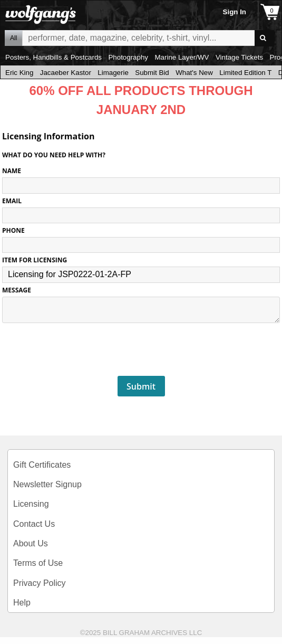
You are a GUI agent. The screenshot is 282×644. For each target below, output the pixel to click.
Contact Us (34, 524)
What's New (194, 73)
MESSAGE (17, 290)
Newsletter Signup (47, 484)
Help (22, 603)
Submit (141, 386)
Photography (128, 57)
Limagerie (113, 73)
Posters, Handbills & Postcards (54, 57)
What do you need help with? (54, 155)
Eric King (19, 73)
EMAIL (12, 201)
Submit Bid (152, 73)
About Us (31, 543)
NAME (12, 171)
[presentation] (141, 350)
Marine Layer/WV (182, 57)
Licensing (31, 504)
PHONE (13, 230)
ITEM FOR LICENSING (35, 260)
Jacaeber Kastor (66, 73)
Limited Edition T (245, 73)
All (13, 38)
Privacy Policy (40, 583)
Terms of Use (38, 563)
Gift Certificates (42, 465)
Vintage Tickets (239, 57)
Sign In (235, 12)
